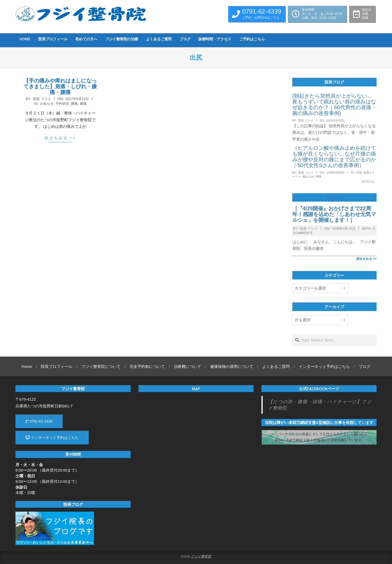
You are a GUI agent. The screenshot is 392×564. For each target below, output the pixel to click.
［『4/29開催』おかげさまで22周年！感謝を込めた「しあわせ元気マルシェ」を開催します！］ (334, 214)
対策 (359, 173)
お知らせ (47, 104)
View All (368, 182)
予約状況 (62, 104)
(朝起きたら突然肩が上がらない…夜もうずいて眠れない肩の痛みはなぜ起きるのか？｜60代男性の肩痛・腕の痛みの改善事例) (334, 104)
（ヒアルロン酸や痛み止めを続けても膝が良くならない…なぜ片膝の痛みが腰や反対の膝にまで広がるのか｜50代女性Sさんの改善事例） (334, 157)
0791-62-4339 (39, 421)
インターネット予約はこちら (52, 438)
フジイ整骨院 (201, 556)
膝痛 (83, 104)
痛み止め (308, 176)
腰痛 (74, 104)
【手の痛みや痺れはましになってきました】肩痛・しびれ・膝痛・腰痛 (60, 86)
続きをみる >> (60, 138)
